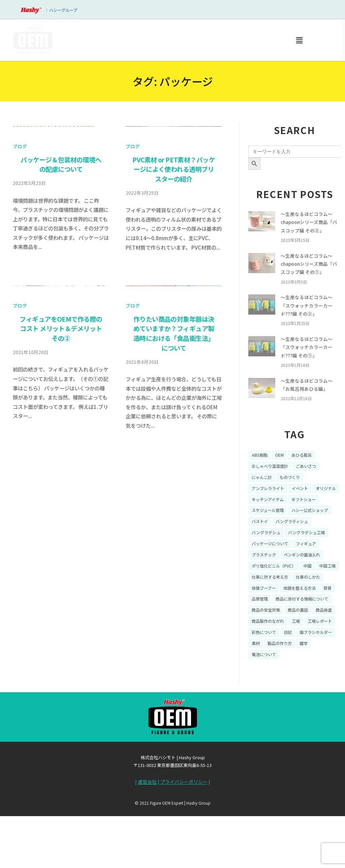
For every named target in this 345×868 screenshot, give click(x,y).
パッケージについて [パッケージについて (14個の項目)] (273, 581)
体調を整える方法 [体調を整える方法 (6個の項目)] (271, 639)
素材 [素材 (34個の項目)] (302, 698)
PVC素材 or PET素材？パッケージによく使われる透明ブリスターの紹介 (174, 285)
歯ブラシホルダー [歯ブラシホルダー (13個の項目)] (271, 698)
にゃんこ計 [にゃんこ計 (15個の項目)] (263, 499)
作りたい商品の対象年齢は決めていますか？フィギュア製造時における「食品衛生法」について (174, 564)
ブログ (20, 262)
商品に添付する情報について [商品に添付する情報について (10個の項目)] (282, 651)
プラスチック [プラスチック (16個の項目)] (266, 592)
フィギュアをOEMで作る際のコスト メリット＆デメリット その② (61, 559)
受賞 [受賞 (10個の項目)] (302, 639)
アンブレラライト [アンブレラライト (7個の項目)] (270, 510)
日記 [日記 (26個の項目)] (328, 686)
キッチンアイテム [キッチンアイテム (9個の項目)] (302, 522)
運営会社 (147, 837)
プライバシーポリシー (184, 837)
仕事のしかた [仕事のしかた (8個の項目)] (266, 628)
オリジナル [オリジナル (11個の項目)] (263, 522)
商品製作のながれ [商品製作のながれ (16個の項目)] (297, 674)
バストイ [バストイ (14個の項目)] (311, 545)
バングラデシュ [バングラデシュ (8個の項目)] (314, 557)
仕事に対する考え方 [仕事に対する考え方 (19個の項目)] (300, 616)
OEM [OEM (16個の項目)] (283, 475)
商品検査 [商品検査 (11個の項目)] (261, 674)
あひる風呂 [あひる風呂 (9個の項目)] (307, 475)
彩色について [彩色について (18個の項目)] (302, 686)
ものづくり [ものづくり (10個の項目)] (295, 499)
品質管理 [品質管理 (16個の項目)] (324, 639)
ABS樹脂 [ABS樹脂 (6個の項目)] (261, 475)
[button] (299, 40)
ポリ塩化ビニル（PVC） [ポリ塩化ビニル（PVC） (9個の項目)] (277, 604)
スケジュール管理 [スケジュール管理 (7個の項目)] (306, 534)
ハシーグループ (63, 10)
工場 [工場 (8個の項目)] (328, 674)
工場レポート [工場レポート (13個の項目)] (266, 686)
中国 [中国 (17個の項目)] (315, 604)
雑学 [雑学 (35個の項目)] (292, 709)
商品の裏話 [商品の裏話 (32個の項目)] (304, 663)
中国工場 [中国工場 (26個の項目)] (261, 616)
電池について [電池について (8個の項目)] (319, 709)
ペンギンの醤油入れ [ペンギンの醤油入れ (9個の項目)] (309, 592)
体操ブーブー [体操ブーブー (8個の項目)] (302, 628)
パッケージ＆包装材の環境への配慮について (61, 280)
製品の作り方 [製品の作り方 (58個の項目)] (266, 709)
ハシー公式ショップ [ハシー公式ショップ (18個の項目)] (273, 545)
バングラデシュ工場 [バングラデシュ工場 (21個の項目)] (273, 569)
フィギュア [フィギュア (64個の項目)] (314, 581)
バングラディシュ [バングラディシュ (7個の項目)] (271, 557)
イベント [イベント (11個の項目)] (306, 510)
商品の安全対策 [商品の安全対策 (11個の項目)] (268, 663)
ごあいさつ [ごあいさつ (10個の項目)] (314, 487)
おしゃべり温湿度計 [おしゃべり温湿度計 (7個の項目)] (273, 487)
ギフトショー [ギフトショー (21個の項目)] (266, 534)
